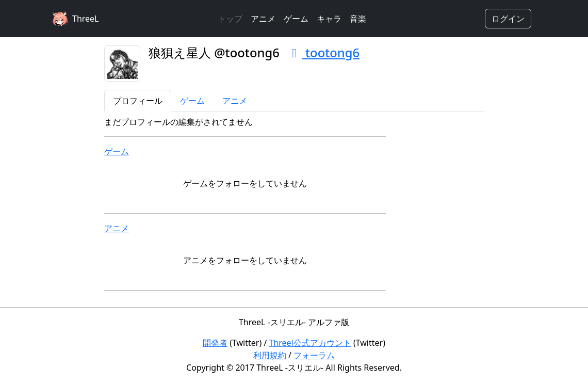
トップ (230, 19)
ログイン (508, 19)
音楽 (358, 19)
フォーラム (314, 355)
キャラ (329, 19)
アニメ (263, 19)
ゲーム (296, 19)
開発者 (215, 343)
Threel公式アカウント (310, 343)
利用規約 (270, 355)
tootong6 (323, 53)
